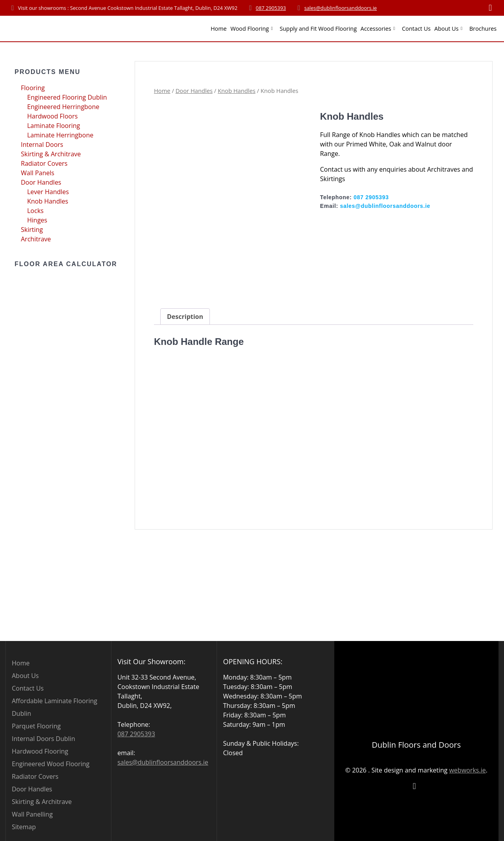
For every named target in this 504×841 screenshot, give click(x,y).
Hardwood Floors (52, 116)
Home (219, 29)
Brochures (483, 29)
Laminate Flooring (54, 126)
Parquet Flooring (36, 726)
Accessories (376, 29)
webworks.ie (468, 770)
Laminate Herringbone (60, 135)
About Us (447, 29)
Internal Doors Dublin (44, 739)
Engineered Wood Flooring (51, 764)
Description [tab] (185, 337)
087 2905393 (271, 8)
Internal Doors (42, 144)
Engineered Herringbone (63, 107)
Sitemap (24, 827)
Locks (35, 211)
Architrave (36, 239)
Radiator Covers (44, 163)
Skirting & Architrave (51, 154)
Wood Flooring (250, 29)
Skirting (32, 230)
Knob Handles (48, 201)
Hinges (37, 220)
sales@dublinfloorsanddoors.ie (341, 8)
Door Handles (41, 182)
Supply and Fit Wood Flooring (318, 29)
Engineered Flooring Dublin (67, 97)
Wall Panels (38, 173)
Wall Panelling (32, 814)
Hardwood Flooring (40, 751)
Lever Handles (48, 192)
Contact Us (416, 29)
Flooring (33, 88)
